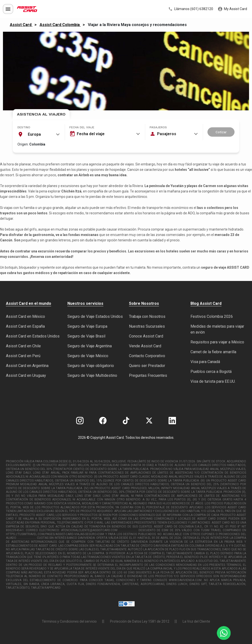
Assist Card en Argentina (27, 366)
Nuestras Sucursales (147, 326)
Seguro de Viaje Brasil (86, 336)
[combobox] (39, 134)
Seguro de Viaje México (88, 356)
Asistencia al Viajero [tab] (41, 114)
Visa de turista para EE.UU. (213, 381)
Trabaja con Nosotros (147, 316)
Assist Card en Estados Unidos (33, 336)
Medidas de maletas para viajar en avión (217, 329)
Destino (24, 127)
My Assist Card (233, 9)
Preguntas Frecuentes (148, 375)
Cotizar (221, 132)
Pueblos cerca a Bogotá (211, 372)
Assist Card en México (25, 316)
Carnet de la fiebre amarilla (213, 352)
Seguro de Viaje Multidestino (92, 375)
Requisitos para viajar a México (217, 342)
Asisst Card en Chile (23, 346)
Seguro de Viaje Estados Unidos (95, 316)
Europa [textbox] (34, 134)
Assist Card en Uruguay (26, 375)
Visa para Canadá (205, 362)
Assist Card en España (25, 326)
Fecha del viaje (82, 127)
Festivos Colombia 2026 (212, 316)
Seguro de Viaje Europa (87, 326)
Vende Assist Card (145, 346)
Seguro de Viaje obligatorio (91, 366)
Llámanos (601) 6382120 (191, 9)
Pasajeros (158, 127)
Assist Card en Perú (23, 356)
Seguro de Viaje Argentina (90, 346)
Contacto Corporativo (147, 356)
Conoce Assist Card (146, 336)
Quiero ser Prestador (147, 366)
